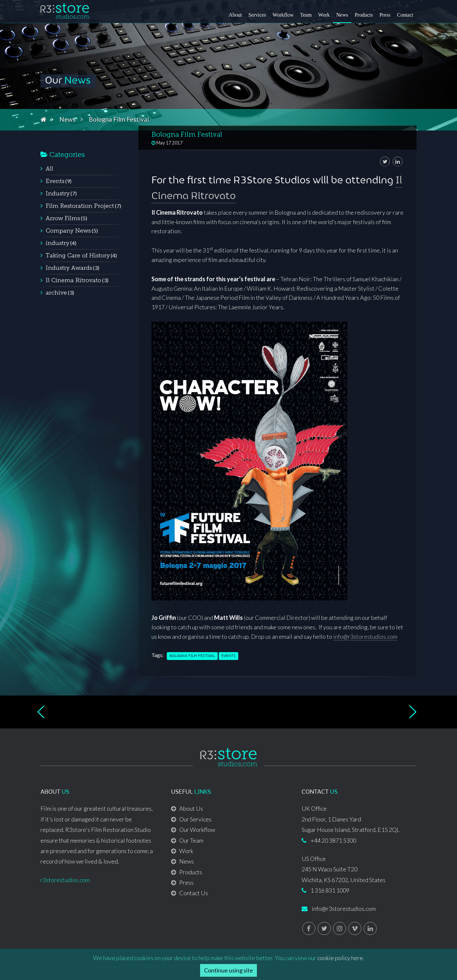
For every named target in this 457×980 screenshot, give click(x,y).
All (49, 169)
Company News (68, 231)
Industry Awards (69, 268)
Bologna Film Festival (192, 656)
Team (306, 15)
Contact (405, 15)
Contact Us (194, 893)
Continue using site (228, 970)
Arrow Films (63, 218)
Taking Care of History (78, 255)
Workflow (283, 15)
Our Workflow (197, 830)
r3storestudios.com (65, 880)
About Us (191, 808)
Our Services (195, 819)
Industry (58, 193)
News (342, 15)
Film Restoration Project (80, 206)
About (235, 15)
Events (228, 656)
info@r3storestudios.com (365, 636)
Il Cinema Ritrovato (73, 280)
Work (324, 15)
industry (57, 243)
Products (364, 15)
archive (56, 293)
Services (257, 15)
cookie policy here (340, 958)
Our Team (191, 840)
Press (385, 15)
